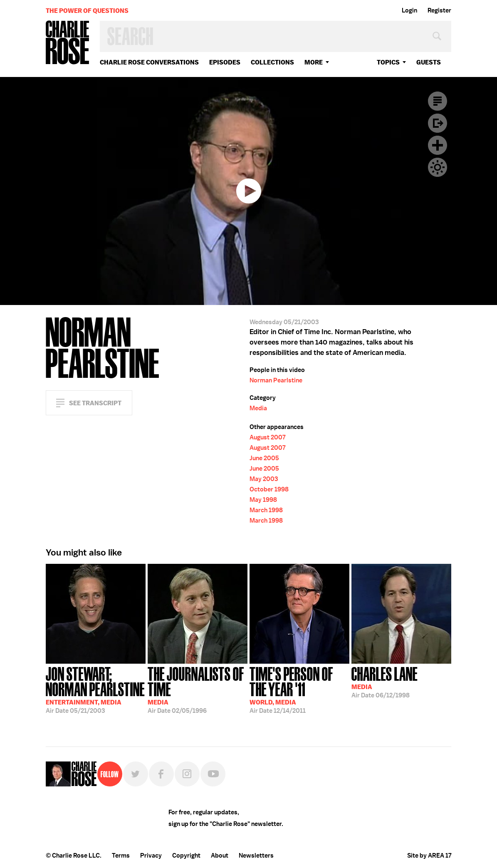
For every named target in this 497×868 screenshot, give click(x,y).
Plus (438, 145)
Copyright (186, 856)
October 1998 (269, 489)
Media (258, 408)
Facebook (161, 774)
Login (409, 10)
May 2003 (264, 479)
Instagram (187, 774)
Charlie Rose (68, 43)
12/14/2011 (299, 689)
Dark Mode (438, 167)
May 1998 (263, 500)
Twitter (136, 774)
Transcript (438, 101)
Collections (272, 62)
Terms (121, 856)
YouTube (213, 774)
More (314, 62)
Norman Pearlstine (276, 380)
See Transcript (95, 403)
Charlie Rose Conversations (149, 62)
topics (388, 62)
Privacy (151, 856)
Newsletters (256, 856)
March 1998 (266, 510)
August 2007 (267, 437)
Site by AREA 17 (429, 856)
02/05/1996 (198, 689)
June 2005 (264, 458)
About (220, 856)
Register (439, 10)
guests (429, 62)
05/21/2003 (96, 689)
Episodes (225, 62)
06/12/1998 (384, 682)
